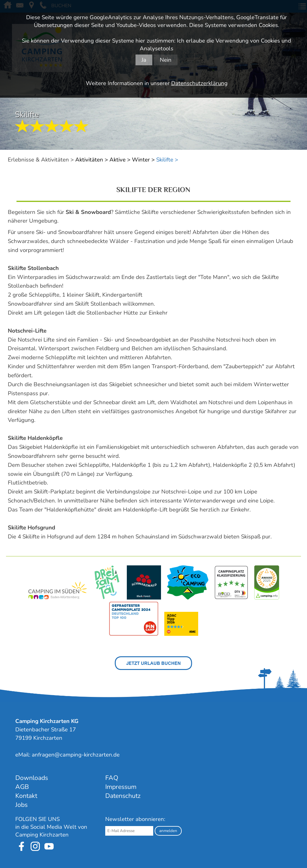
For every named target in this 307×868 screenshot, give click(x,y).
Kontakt (26, 796)
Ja (144, 60)
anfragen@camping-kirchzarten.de (76, 755)
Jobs (21, 805)
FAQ (112, 778)
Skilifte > (167, 160)
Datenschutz (123, 796)
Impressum (121, 787)
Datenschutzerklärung (199, 83)
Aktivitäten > (92, 160)
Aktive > (120, 160)
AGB (22, 787)
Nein (166, 60)
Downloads (32, 778)
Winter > (143, 160)
